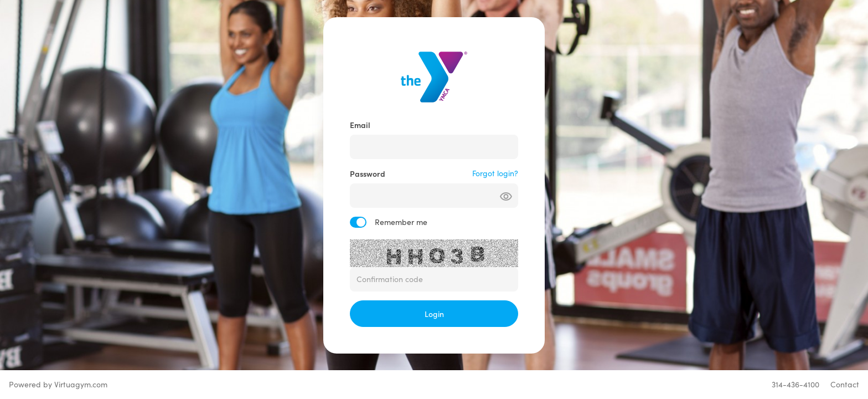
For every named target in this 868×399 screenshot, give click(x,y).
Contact (845, 384)
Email (360, 125)
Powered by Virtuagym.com (58, 384)
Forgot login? (495, 173)
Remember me (401, 222)
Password (368, 173)
